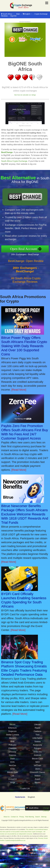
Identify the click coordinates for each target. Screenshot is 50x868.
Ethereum (13, 729)
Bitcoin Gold (12, 774)
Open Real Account (25, 249)
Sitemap (44, 817)
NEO (37, 763)
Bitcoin (12, 726)
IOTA (12, 770)
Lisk (12, 777)
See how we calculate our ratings (25, 95)
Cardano (37, 733)
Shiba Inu (38, 753)
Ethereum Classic (37, 774)
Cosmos (13, 756)
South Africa (7, 14)
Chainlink (12, 750)
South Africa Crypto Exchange (14, 161)
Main (18, 14)
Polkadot (12, 746)
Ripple (37, 729)
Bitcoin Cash (38, 760)
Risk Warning (30, 817)
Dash (13, 760)
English (27, 14)
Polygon (38, 750)
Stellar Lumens (13, 736)
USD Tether (38, 739)
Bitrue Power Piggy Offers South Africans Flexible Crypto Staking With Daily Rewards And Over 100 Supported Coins (24, 346)
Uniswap (13, 753)
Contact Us (14, 817)
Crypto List (25, 788)
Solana (38, 743)
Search (38, 817)
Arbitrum (38, 756)
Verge (12, 784)
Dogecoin (12, 733)
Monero (12, 739)
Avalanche (38, 746)
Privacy (22, 817)
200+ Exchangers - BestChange (26, 254)
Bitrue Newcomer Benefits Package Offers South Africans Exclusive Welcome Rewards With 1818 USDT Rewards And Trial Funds (25, 514)
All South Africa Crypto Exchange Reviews (26, 281)
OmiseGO (13, 780)
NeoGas (13, 767)
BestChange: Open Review (26, 262)
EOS (12, 763)
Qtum (37, 770)
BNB (13, 743)
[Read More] (19, 390)
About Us (7, 817)
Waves (38, 784)
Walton (37, 777)
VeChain (38, 767)
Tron (38, 736)
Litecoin (37, 726)
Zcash (38, 780)
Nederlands (20, 797)
